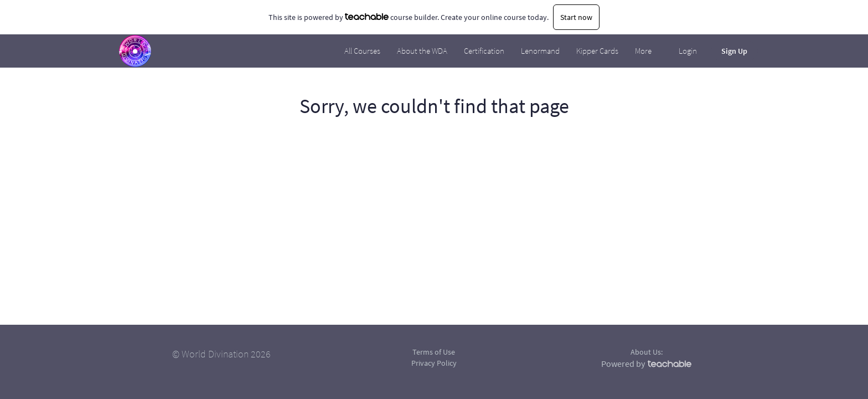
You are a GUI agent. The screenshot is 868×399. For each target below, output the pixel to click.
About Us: (647, 352)
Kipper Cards (597, 51)
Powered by (646, 364)
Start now (576, 17)
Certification (484, 51)
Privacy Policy (434, 363)
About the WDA (422, 51)
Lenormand (540, 51)
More (644, 51)
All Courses (362, 51)
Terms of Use (434, 352)
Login (688, 51)
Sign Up (734, 51)
